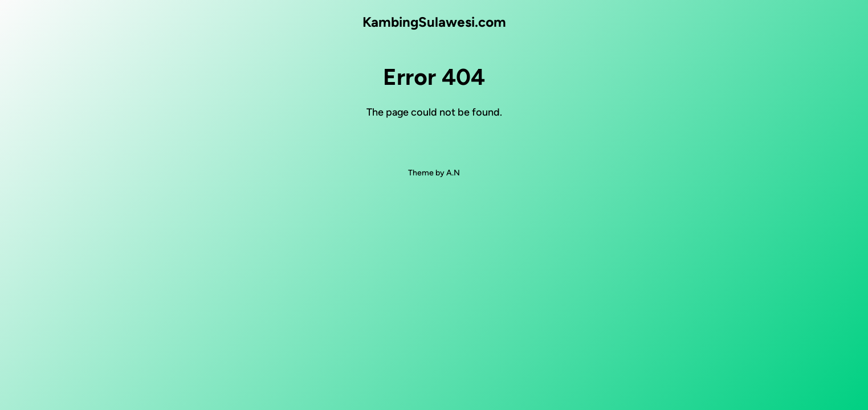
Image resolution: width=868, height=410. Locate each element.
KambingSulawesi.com (434, 22)
